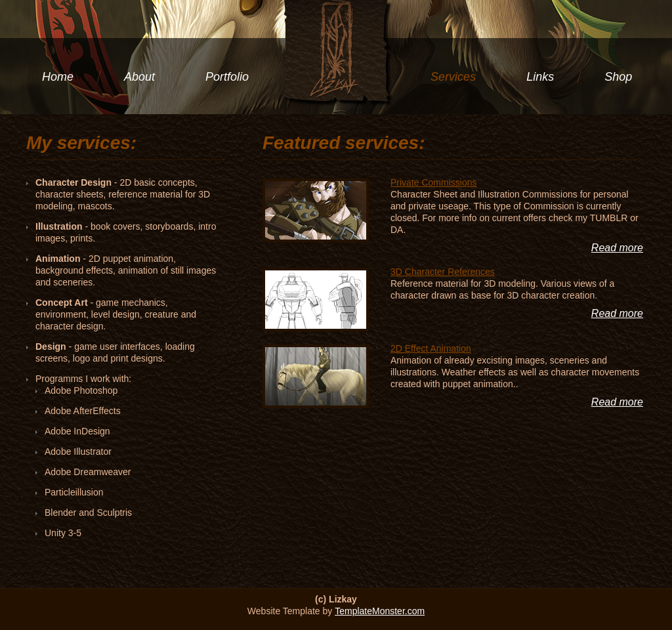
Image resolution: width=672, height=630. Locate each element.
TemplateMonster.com (380, 611)
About (139, 77)
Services (453, 77)
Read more (617, 248)
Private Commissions (433, 182)
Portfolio (227, 77)
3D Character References (443, 272)
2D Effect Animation (431, 348)
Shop (618, 77)
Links (540, 77)
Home (58, 77)
